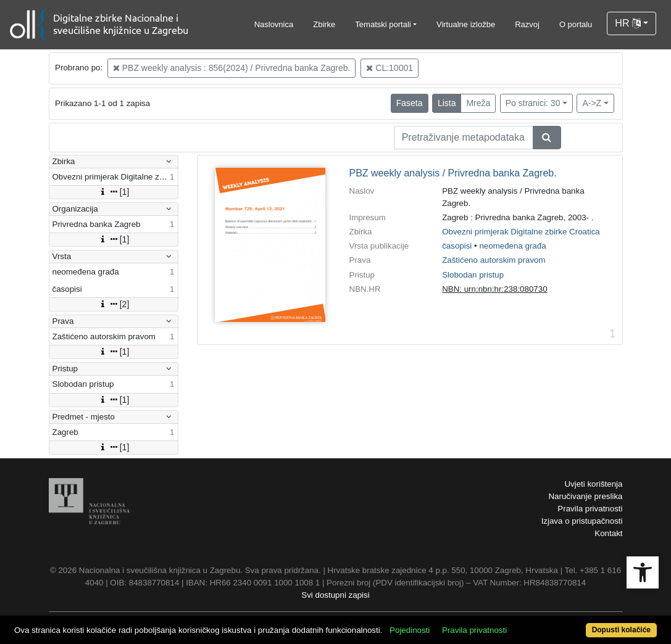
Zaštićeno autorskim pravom (494, 260)
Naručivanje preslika (585, 496)
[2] (114, 304)
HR (628, 23)
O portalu (576, 24)
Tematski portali (383, 24)
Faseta (410, 103)
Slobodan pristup (473, 275)
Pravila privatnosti (590, 509)
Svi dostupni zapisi (335, 595)
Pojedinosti (410, 630)
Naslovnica (274, 24)
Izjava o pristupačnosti (582, 521)
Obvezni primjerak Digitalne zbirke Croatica (521, 232)
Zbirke (324, 24)
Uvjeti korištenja (593, 484)
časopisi (457, 246)
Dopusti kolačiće (621, 630)
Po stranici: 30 (533, 103)
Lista (447, 103)
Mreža (478, 103)
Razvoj (527, 24)
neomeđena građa (512, 246)
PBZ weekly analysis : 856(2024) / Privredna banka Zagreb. (232, 68)
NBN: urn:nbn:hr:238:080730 (494, 289)
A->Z (592, 103)
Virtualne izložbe (466, 24)
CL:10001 (390, 68)
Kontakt (608, 533)
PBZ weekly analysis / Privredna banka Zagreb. (453, 173)
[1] (114, 192)
